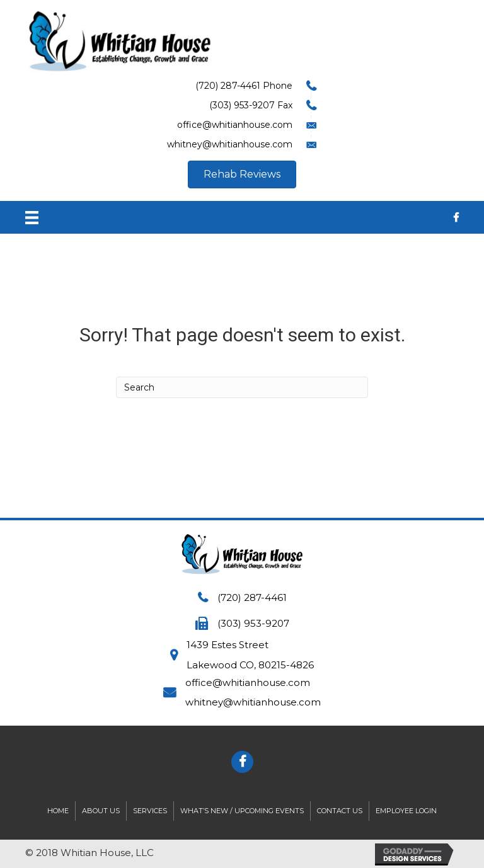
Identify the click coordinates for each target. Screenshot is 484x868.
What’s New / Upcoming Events (242, 811)
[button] (242, 174)
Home (58, 811)
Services (150, 811)
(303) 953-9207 (253, 623)
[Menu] (32, 217)
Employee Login (406, 811)
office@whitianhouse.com (248, 682)
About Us (101, 811)
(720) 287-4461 (252, 597)
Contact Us (340, 811)
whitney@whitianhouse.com (253, 702)
